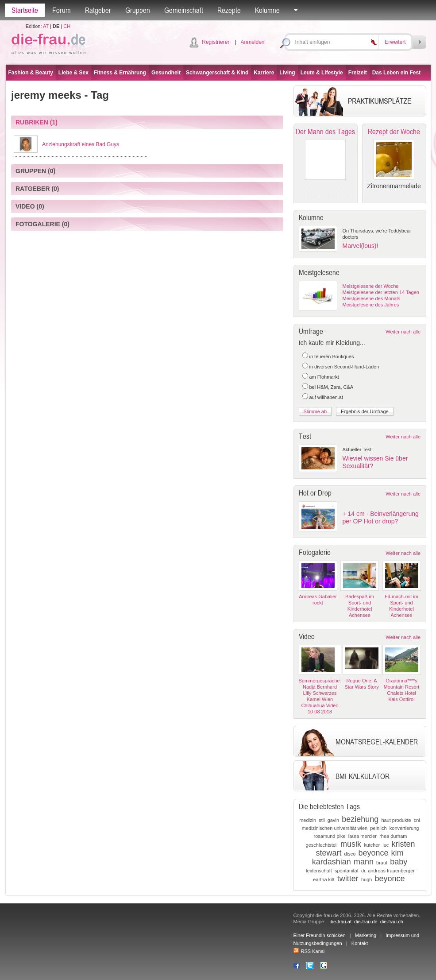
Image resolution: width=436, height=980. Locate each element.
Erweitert (395, 42)
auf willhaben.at (326, 397)
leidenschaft (319, 871)
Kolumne (267, 10)
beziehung (360, 819)
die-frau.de (366, 922)
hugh (367, 879)
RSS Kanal (309, 951)
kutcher (372, 845)
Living (287, 73)
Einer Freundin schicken (320, 935)
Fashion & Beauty (31, 73)
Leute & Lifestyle (322, 73)
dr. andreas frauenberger (388, 871)
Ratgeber (98, 10)
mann (364, 862)
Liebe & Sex (73, 73)
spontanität (347, 871)
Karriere (264, 73)
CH (67, 26)
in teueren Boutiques (332, 356)
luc (386, 845)
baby (399, 862)
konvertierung (404, 828)
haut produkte (396, 820)
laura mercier (363, 836)
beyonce (373, 853)
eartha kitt (324, 879)
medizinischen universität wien (335, 828)
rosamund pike (330, 836)
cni (417, 820)
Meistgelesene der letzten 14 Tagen (381, 292)
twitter (348, 879)
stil (322, 820)
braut (382, 863)
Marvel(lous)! (361, 246)
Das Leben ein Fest (396, 73)
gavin (333, 820)
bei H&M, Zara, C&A (332, 387)
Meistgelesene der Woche (371, 286)
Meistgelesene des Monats (372, 298)
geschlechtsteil (322, 845)
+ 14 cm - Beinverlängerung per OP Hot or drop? (381, 517)
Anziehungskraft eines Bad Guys (81, 144)
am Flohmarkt (324, 377)
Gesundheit (166, 73)
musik (351, 844)
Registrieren (216, 42)
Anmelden (252, 42)
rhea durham (393, 836)
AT (46, 26)
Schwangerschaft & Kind (217, 73)
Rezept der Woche (394, 132)
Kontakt (360, 943)
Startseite (25, 10)
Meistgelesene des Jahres (371, 305)
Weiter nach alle (403, 332)
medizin (308, 820)
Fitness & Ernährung (120, 73)
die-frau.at (340, 922)
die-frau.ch (392, 922)
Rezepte (229, 10)
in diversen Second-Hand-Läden (344, 367)
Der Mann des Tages (325, 132)
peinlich (378, 828)
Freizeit (358, 73)
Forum (62, 10)
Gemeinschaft (184, 10)
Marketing (366, 935)
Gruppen (138, 10)
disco (350, 854)
